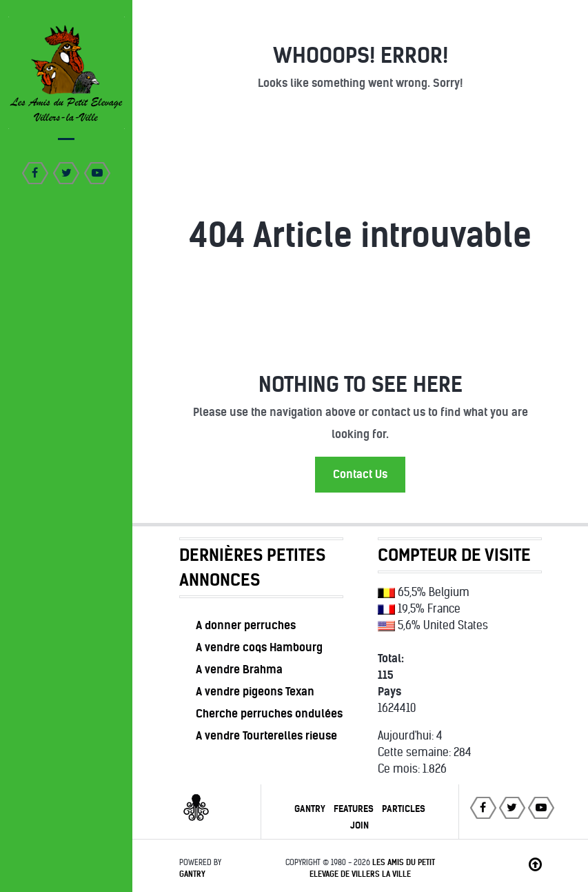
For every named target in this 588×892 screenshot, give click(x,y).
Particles (404, 809)
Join (359, 825)
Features (354, 809)
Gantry (310, 809)
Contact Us (360, 474)
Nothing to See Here (361, 385)
